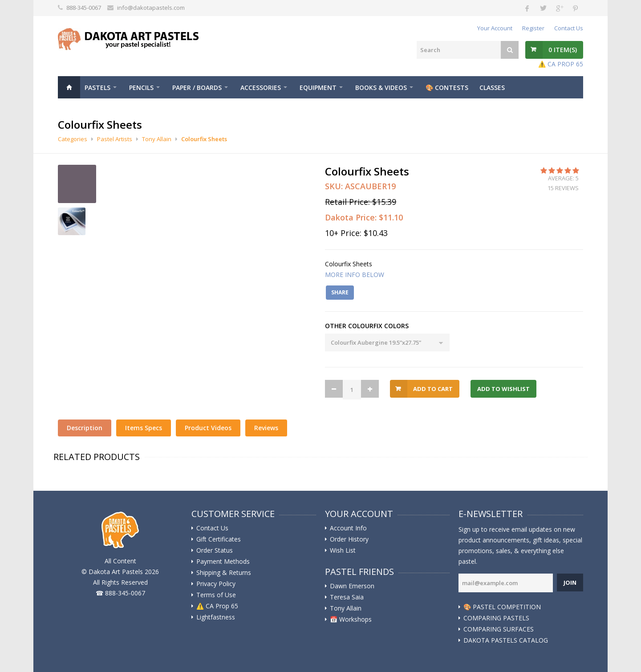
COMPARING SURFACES (499, 629)
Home (69, 87)
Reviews (266, 428)
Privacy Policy (216, 584)
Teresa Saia (347, 597)
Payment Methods (223, 562)
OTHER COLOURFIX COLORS (367, 326)
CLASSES (492, 88)
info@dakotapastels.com (151, 8)
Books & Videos (381, 88)
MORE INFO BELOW (355, 275)
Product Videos (208, 428)
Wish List (343, 550)
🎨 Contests (447, 88)
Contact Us (569, 28)
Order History (349, 539)
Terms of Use (216, 595)
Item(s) (563, 50)
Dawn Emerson (352, 586)
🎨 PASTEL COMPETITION (502, 607)
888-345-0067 (84, 8)
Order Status (215, 550)
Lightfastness (216, 617)
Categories (73, 139)
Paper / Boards (197, 88)
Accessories (261, 88)
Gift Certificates (219, 539)
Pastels (97, 88)
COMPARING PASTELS (496, 618)
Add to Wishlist (503, 389)
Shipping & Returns (224, 573)
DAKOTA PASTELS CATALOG (506, 640)
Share (340, 292)
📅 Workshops (351, 619)
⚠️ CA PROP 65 (561, 64)
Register (533, 28)
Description (85, 428)
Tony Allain (157, 139)
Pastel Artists (115, 139)
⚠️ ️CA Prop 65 (217, 606)
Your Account (495, 28)
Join (570, 582)
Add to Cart (433, 389)
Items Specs (144, 428)
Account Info (348, 528)
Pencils (141, 88)
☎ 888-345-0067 (120, 593)
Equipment (318, 88)
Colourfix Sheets (204, 139)
